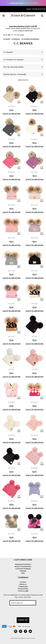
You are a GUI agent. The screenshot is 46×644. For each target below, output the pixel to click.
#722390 (35, 468)
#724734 (34, 271)
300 (15, 35)
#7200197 (11, 205)
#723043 (12, 139)
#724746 (35, 534)
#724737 (11, 337)
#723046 (11, 172)
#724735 (35, 304)
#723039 (34, 435)
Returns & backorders (23, 567)
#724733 (11, 271)
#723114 (11, 369)
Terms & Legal (23, 591)
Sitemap (23, 571)
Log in (28, 9)
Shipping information (23, 564)
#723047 (34, 172)
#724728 (11, 238)
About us (23, 584)
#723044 (35, 139)
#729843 (35, 501)
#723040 (11, 468)
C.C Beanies (23, 43)
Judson (17, 3)
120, (12, 35)
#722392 (11, 501)
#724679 (35, 402)
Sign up (23, 620)
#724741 (11, 534)
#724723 (34, 205)
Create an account (39, 9)
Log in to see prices (12, 114)
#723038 (12, 435)
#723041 (11, 106)
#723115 (34, 369)
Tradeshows (23, 586)
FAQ (23, 573)
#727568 (12, 402)
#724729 (35, 238)
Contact (23, 582)
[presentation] (21, 611)
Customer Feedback (23, 569)
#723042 (35, 106)
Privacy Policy (23, 589)
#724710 (11, 304)
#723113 (34, 337)
